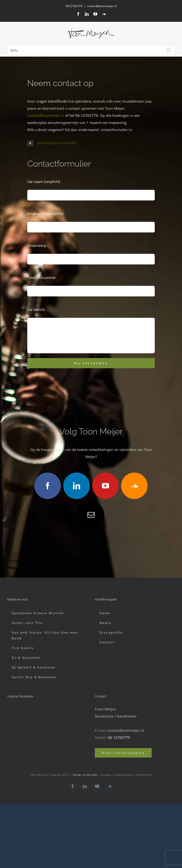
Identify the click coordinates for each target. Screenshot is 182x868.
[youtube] (105, 486)
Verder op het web (85, 775)
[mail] (91, 515)
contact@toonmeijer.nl (102, 6)
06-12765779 (87, 115)
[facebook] (48, 486)
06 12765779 (119, 737)
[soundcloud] (134, 486)
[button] (91, 143)
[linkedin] (77, 486)
